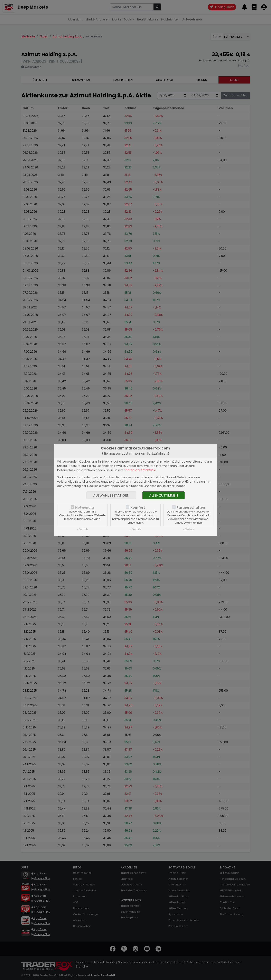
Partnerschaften (191, 507)
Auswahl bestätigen (111, 495)
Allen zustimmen (163, 495)
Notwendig (85, 507)
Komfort (138, 507)
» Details (82, 529)
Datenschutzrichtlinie (141, 470)
